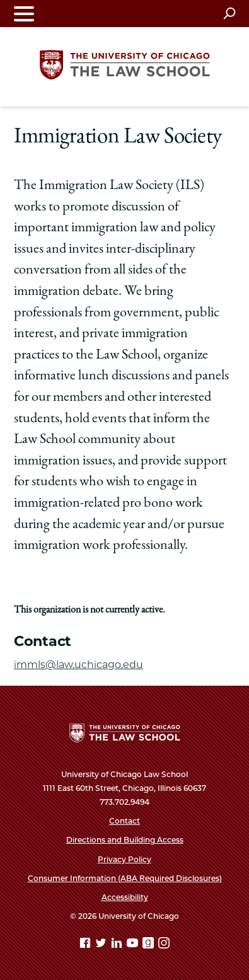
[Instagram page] (164, 945)
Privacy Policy (124, 859)
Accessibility (125, 897)
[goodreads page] (149, 945)
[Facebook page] (86, 945)
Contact (124, 821)
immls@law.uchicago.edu (78, 665)
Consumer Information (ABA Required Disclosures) (125, 878)
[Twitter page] (102, 945)
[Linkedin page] (118, 945)
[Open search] (229, 13)
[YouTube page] (134, 945)
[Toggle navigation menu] (24, 14)
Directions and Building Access (125, 840)
